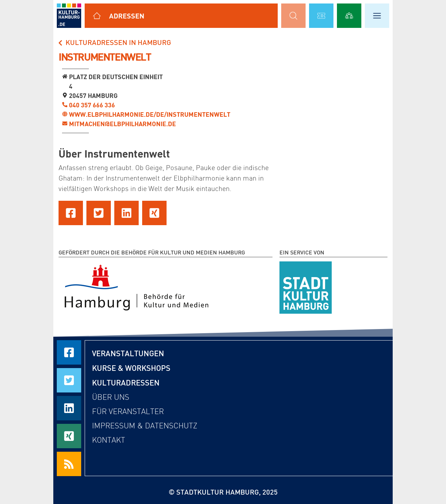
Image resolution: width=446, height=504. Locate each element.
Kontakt (109, 440)
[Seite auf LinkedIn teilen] (126, 213)
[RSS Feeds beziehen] (69, 464)
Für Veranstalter (128, 411)
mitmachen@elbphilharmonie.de (122, 124)
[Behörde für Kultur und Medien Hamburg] (136, 286)
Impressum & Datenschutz (145, 426)
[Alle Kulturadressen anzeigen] (97, 16)
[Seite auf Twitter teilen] (99, 213)
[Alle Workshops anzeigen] (349, 16)
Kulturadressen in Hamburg (114, 42)
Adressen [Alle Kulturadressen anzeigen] (127, 16)
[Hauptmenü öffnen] (377, 16)
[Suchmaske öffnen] (293, 16)
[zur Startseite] (69, 16)
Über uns (111, 397)
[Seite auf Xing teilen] (154, 213)
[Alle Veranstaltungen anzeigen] (321, 16)
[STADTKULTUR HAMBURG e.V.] (306, 286)
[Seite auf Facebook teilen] (71, 213)
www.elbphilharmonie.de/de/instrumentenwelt (150, 114)
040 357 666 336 (92, 105)
